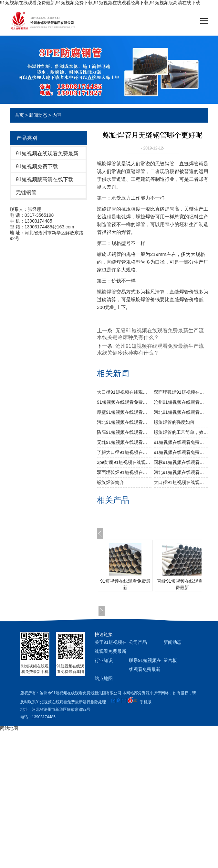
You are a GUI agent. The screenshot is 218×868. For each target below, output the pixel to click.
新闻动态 (38, 115)
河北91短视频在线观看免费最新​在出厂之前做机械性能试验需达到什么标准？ (124, 422)
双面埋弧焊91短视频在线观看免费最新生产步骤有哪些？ (181, 392)
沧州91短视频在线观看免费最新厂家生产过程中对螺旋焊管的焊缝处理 (181, 402)
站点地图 (104, 678)
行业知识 (104, 660)
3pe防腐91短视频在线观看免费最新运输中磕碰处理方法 (124, 462)
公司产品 (138, 642)
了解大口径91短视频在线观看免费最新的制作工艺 (124, 452)
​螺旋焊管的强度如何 (174, 422)
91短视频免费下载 (37, 166)
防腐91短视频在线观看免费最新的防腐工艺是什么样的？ (124, 432)
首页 (19, 115)
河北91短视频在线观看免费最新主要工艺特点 (181, 472)
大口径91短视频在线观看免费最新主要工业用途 (124, 392)
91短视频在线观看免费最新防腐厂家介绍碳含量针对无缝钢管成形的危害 (181, 442)
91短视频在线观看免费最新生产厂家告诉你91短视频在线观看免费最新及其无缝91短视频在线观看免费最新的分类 (124, 402)
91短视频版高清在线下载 (45, 179)
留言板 (170, 660)
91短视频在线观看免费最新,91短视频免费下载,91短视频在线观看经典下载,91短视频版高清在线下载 (100, 3)
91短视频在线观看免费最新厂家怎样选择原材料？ (181, 452)
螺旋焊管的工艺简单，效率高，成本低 (181, 432)
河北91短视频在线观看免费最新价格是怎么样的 (181, 412)
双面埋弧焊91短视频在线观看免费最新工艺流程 (124, 472)
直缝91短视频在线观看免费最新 (182, 584)
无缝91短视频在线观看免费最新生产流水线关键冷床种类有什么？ (124, 442)
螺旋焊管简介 (110, 482)
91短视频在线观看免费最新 (47, 154)
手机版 (146, 702)
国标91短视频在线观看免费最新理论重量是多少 (181, 462)
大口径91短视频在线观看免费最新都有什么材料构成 (181, 482)
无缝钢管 (26, 192)
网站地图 (9, 728)
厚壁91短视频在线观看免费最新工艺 (124, 412)
